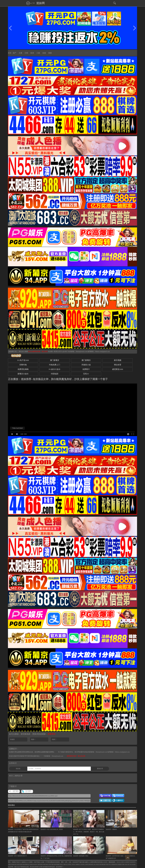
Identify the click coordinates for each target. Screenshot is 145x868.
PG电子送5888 (23, 360)
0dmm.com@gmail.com (102, 352)
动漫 (44, 53)
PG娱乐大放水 (55, 369)
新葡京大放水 (23, 374)
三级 (38, 53)
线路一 (33, 739)
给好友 (18, 769)
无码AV (86, 374)
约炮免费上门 (55, 365)
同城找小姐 (86, 365)
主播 (20, 53)
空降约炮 (23, 365)
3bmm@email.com (81, 352)
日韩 (26, 53)
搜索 (50, 53)
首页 (10, 53)
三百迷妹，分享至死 (34, 769)
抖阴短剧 (55, 374)
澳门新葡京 (55, 360)
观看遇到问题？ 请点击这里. (76, 756)
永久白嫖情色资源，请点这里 (38, 352)
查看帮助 (52, 734)
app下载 (30, 3)
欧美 (32, 53)
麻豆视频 (118, 360)
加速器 (12, 739)
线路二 (54, 739)
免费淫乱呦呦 (23, 369)
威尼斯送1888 (118, 369)
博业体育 (118, 365)
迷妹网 (40, 3)
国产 (15, 53)
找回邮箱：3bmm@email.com (54, 756)
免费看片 (86, 369)
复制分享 (100, 769)
